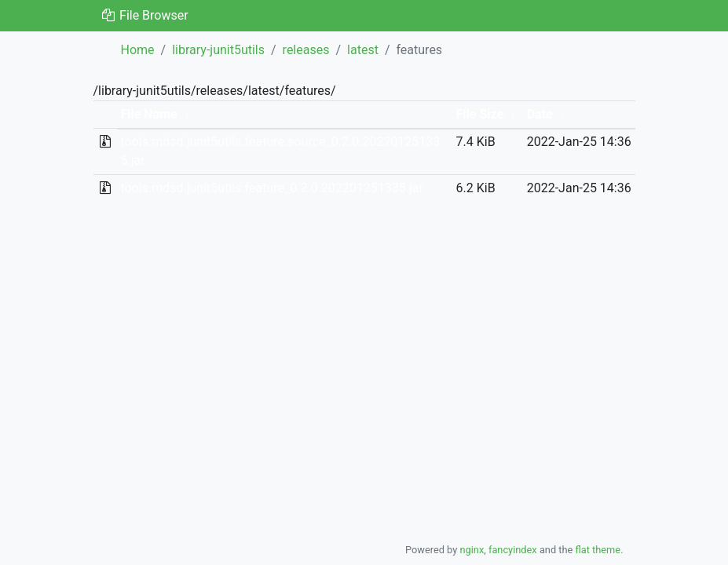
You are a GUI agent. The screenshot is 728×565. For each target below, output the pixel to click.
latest (363, 50)
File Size (480, 114)
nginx (472, 550)
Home (138, 50)
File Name (148, 114)
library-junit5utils (218, 50)
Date (540, 114)
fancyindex (513, 550)
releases (306, 50)
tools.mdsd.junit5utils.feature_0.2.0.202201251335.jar (271, 188)
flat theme (598, 550)
